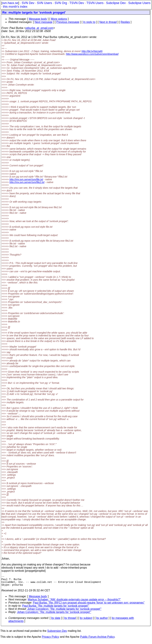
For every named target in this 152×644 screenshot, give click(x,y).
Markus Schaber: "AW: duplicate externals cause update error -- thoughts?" (74, 602)
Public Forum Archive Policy (97, 640)
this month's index (15, 7)
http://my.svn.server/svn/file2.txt (27, 182)
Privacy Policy (50, 640)
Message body (38, 19)
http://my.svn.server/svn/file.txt (26, 179)
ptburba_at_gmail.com (39, 28)
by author (102, 621)
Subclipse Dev (116, 3)
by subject (86, 621)
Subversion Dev (57, 634)
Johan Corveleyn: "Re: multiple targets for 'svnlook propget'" (64, 612)
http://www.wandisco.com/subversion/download (92, 54)
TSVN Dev (77, 3)
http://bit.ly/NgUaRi (92, 51)
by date (56, 621)
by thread (70, 621)
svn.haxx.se (10, 3)
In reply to (89, 22)
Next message (43, 22)
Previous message (68, 22)
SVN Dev (28, 3)
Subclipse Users (139, 3)
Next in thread (108, 22)
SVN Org (61, 3)
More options (59, 19)
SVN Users (44, 3)
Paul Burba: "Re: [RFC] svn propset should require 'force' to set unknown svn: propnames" (89, 605)
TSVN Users (95, 3)
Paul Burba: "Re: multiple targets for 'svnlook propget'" (56, 609)
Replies (125, 22)
